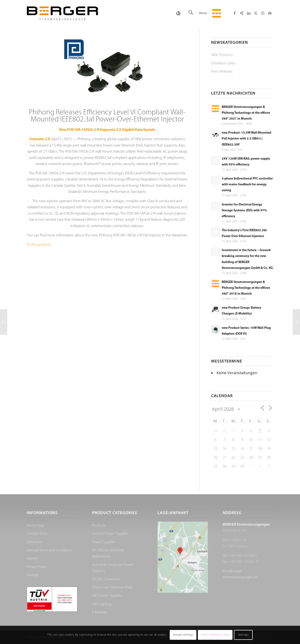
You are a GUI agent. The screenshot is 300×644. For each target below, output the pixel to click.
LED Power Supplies (107, 596)
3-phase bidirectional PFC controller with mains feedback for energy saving (247, 185)
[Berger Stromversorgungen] (62, 13)
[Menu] (216, 13)
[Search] (191, 13)
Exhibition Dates (223, 63)
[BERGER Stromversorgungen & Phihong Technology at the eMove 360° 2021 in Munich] (296, 322)
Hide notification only (215, 635)
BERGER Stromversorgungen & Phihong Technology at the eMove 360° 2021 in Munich (246, 113)
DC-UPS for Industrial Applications (108, 553)
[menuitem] (191, 13)
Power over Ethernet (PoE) (112, 588)
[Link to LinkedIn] (249, 13)
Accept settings (183, 635)
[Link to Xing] (242, 13)
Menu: (203, 13)
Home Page (36, 526)
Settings (243, 635)
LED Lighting (102, 604)
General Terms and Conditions (50, 550)
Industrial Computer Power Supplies (113, 568)
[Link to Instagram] (263, 13)
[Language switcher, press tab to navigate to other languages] (178, 13)
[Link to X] (256, 13)
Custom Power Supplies (110, 534)
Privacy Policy (37, 567)
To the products (39, 245)
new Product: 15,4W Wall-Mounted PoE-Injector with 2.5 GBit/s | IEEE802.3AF (246, 139)
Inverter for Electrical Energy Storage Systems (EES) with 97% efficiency (244, 210)
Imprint (32, 559)
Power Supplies (104, 542)
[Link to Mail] (270, 13)
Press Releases (222, 72)
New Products (222, 55)
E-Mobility (99, 612)
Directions (34, 542)
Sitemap (33, 575)
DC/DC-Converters (106, 579)
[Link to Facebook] (235, 13)
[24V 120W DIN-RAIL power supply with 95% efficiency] (4, 322)
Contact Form (37, 534)
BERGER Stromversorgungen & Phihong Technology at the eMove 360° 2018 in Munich (246, 288)
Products (99, 526)
